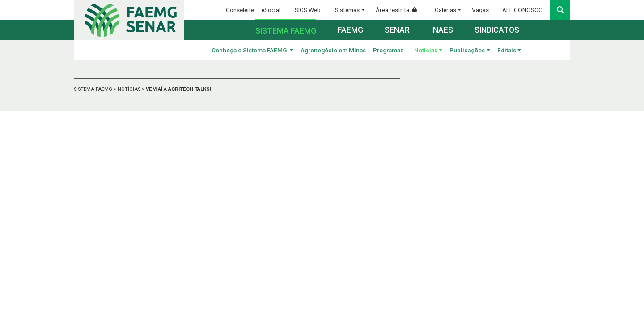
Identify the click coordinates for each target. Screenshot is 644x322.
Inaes (442, 30)
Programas (388, 50)
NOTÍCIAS (130, 89)
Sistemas (347, 10)
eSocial (271, 10)
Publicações (467, 50)
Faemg (350, 30)
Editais (507, 50)
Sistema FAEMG (286, 31)
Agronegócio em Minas (333, 50)
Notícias (426, 50)
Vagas (480, 10)
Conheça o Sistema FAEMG (250, 50)
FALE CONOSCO (521, 10)
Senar (397, 30)
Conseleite (240, 10)
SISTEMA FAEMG (94, 89)
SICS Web (308, 10)
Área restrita (400, 10)
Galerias (445, 10)
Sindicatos (497, 30)
